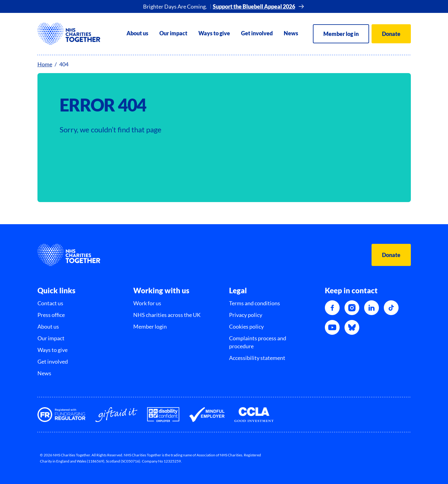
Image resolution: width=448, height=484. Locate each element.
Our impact (173, 33)
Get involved (257, 33)
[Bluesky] (352, 327)
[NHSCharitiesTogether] (69, 34)
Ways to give (214, 33)
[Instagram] (352, 308)
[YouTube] (332, 327)
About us (137, 33)
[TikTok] (391, 308)
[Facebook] (332, 308)
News (291, 33)
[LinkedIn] (372, 308)
